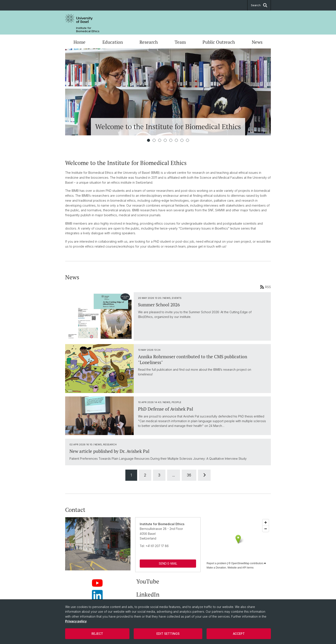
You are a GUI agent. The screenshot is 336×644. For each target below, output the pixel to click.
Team (180, 42)
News (257, 42)
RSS (265, 287)
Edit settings (168, 634)
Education (113, 42)
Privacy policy (76, 621)
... (174, 475)
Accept (239, 634)
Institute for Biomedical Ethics (88, 30)
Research (149, 42)
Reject (97, 634)
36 (189, 475)
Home (79, 42)
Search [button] (259, 5)
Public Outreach (219, 42)
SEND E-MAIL (168, 563)
